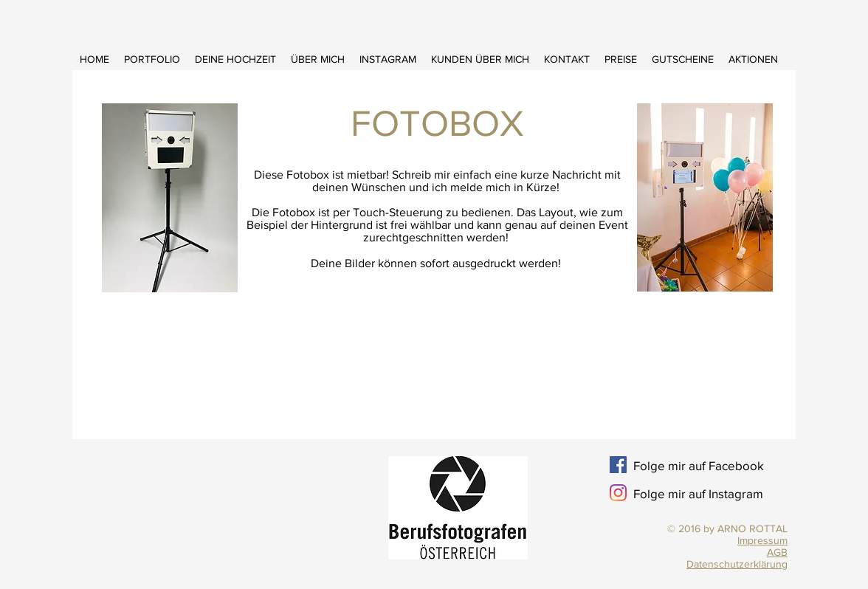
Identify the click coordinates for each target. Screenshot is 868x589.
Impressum (762, 540)
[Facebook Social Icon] (618, 465)
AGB (777, 552)
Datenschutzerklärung (737, 564)
